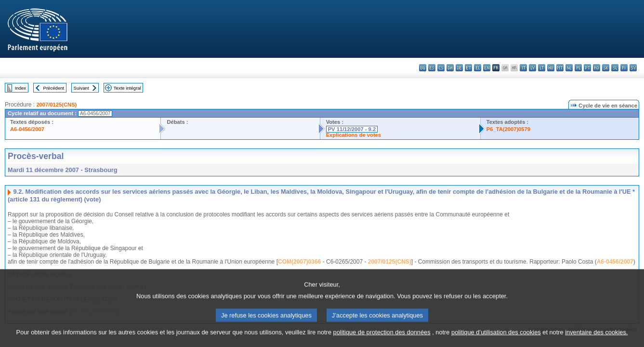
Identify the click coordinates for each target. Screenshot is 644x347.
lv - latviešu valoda (532, 68)
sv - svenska (633, 68)
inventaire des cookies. (596, 336)
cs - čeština (441, 68)
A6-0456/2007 (27, 129)
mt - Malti (560, 68)
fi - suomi (624, 68)
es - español (432, 68)
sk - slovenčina (606, 68)
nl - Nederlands (569, 68)
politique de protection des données (382, 336)
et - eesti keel (468, 68)
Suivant (81, 88)
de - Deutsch (459, 68)
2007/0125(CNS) (56, 105)
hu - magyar (551, 68)
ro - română (597, 68)
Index (20, 88)
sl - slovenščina (615, 68)
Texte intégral (127, 88)
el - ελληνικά (478, 68)
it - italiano (523, 68)
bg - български (423, 68)
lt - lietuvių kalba (542, 68)
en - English (487, 68)
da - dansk (450, 68)
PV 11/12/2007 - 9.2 (352, 129)
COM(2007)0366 (299, 262)
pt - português (587, 68)
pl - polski (578, 68)
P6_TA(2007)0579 (508, 129)
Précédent (54, 88)
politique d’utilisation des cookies (496, 336)
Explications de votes (354, 135)
